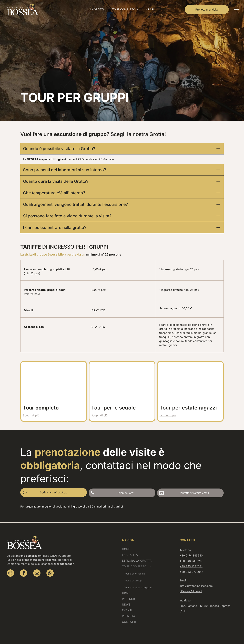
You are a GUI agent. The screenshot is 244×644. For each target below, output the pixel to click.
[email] (37, 565)
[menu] (237, 9)
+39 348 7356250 (191, 552)
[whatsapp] (50, 565)
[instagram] (10, 565)
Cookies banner (145, 636)
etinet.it (188, 636)
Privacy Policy (127, 636)
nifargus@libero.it (191, 582)
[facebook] (24, 565)
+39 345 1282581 (191, 558)
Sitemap (161, 636)
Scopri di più (31, 407)
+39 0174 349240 (191, 547)
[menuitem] (97, 10)
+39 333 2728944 (191, 563)
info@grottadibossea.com (196, 577)
